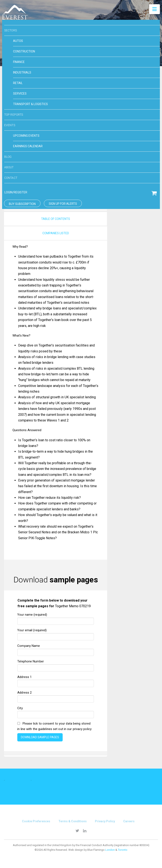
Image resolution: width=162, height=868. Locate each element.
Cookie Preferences (36, 821)
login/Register (16, 192)
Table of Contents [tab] (56, 219)
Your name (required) (56, 618)
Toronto (123, 850)
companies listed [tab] (56, 233)
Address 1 (56, 681)
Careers (129, 821)
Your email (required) (56, 634)
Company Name (56, 649)
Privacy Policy (105, 821)
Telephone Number (56, 665)
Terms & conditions (73, 821)
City (56, 712)
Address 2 (56, 696)
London (110, 850)
